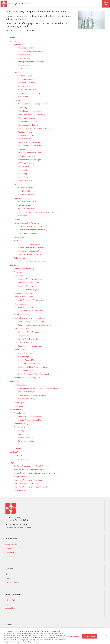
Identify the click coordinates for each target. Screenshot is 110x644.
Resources (14, 381)
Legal (12, 463)
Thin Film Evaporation (27, 342)
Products (14, 37)
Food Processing (21, 108)
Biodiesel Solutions (26, 79)
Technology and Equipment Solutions (29, 318)
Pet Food (18, 240)
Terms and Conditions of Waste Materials (31, 487)
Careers (9, 548)
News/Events (19, 413)
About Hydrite (16, 410)
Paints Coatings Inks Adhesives (27, 223)
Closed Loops (24, 357)
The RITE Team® (25, 181)
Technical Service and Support (31, 226)
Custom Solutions (26, 188)
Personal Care (20, 237)
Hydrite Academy (21, 385)
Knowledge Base (21, 406)
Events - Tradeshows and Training (32, 420)
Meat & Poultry (24, 167)
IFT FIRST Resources (27, 156)
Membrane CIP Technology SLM (27, 378)
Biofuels (17, 72)
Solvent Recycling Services (29, 339)
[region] (55, 636)
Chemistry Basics (21, 402)
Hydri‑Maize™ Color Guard (29, 93)
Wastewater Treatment (28, 370)
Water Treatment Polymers (29, 289)
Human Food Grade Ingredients (31, 247)
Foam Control (20, 276)
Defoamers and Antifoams (29, 283)
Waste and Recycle (21, 329)
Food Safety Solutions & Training (32, 115)
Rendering (23, 174)
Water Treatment (21, 350)
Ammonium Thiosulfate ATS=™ (31, 51)
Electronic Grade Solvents (29, 332)
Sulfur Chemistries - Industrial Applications (36, 212)
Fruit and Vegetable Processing (31, 153)
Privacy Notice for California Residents (29, 469)
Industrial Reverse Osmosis (29, 364)
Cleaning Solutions (26, 307)
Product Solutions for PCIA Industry (33, 230)
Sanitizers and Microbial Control (31, 254)
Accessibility (10, 608)
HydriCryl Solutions (26, 191)
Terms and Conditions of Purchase (28, 480)
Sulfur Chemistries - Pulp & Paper (32, 262)
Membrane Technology (28, 118)
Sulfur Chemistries (22, 314)
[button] (106, 4)
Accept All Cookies (89, 636)
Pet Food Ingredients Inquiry (30, 244)
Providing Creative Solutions (19, 4)
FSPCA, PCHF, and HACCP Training (32, 395)
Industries (14, 41)
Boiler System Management (30, 353)
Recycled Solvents (25, 336)
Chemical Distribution (27, 202)
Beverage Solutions (26, 135)
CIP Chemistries (25, 86)
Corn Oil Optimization (27, 90)
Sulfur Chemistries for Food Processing (34, 128)
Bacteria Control (25, 76)
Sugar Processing (25, 177)
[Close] (107, 636)
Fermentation (20, 272)
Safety (21, 434)
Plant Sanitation (21, 304)
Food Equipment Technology (30, 125)
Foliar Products (24, 55)
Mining (17, 219)
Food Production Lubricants (30, 146)
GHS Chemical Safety (27, 399)
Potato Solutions (25, 170)
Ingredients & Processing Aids (30, 160)
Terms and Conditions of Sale (26, 483)
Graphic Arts (19, 184)
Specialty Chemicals (26, 209)
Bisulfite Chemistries (27, 83)
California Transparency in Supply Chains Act (32, 466)
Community (19, 448)
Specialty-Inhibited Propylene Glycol (33, 367)
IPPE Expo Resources (27, 163)
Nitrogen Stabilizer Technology (31, 62)
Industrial (18, 198)
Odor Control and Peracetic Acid (31, 300)
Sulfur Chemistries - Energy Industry (33, 104)
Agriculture (19, 44)
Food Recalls (23, 149)
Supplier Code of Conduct (24, 476)
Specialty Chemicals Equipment (31, 279)
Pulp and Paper (20, 258)
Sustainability (19, 427)
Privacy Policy (19, 490)
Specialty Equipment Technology (31, 321)
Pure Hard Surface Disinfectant (31, 311)
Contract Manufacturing (24, 269)
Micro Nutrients (25, 58)
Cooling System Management (30, 360)
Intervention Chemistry (28, 121)
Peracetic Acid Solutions (24, 297)
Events (8, 578)
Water (21, 444)
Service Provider (25, 205)
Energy (17, 100)
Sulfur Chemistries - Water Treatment (34, 374)
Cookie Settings (73, 636)
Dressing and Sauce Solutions (30, 142)
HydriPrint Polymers (26, 195)
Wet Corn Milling (25, 132)
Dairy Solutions (25, 139)
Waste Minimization (26, 441)
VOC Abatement (25, 97)
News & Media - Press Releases (31, 416)
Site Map (9, 604)
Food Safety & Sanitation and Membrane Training (38, 388)
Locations (18, 455)
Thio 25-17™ (23, 69)
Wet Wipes (23, 216)
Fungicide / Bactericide (27, 48)
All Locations (23, 459)
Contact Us (14, 31)
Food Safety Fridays (26, 392)
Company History (21, 424)
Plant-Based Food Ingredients (30, 111)
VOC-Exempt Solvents (27, 233)
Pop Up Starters (25, 65)
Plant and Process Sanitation (30, 251)
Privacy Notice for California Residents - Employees (35, 473)
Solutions (14, 265)
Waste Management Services (30, 346)
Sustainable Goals (26, 438)
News (8, 574)
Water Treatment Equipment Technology (35, 325)
